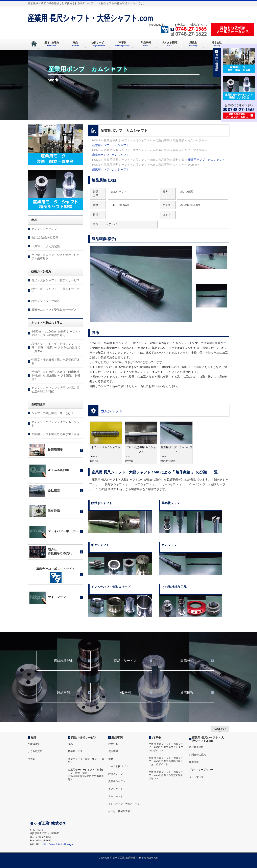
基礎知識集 (34, 744)
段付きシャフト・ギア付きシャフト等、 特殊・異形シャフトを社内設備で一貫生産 (56, 347)
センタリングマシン (44, 229)
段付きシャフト (117, 774)
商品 (70, 744)
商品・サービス (125, 661)
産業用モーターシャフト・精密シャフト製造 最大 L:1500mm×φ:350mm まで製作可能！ (86, 775)
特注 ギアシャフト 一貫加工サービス (55, 291)
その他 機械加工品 (119, 811)
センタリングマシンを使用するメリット (55, 424)
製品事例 (64, 693)
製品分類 (113, 744)
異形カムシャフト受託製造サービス (54, 310)
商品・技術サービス (84, 738)
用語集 (31, 759)
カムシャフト (111, 411)
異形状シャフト (117, 781)
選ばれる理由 (64, 661)
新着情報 (187, 693)
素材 (111, 759)
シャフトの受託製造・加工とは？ (53, 413)
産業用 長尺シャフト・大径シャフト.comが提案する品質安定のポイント (166, 775)
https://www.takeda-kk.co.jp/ (58, 844)
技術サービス (75, 751)
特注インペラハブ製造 (46, 301)
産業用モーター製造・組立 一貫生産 (86, 761)
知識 (33, 738)
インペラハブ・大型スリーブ (124, 804)
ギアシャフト (116, 789)
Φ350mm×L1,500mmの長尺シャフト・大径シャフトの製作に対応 (56, 333)
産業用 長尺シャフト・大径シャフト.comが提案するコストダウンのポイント (166, 747)
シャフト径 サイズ (118, 766)
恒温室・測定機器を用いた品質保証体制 (55, 362)
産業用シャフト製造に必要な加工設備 (55, 434)
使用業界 (113, 751)
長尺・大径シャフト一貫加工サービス (55, 280)
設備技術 (187, 661)
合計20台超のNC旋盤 (45, 238)
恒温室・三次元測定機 (46, 246)
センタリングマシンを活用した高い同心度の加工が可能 (55, 390)
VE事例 (125, 693)
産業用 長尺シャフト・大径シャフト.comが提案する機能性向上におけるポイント (166, 761)
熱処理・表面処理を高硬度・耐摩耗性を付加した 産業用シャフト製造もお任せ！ (56, 375)
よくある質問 (35, 751)
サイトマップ (196, 777)
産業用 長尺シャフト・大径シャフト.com (90, 18)
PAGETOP (220, 729)
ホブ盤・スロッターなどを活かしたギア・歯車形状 (55, 257)
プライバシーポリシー (201, 770)
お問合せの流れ (197, 755)
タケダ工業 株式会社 (124, 858)
